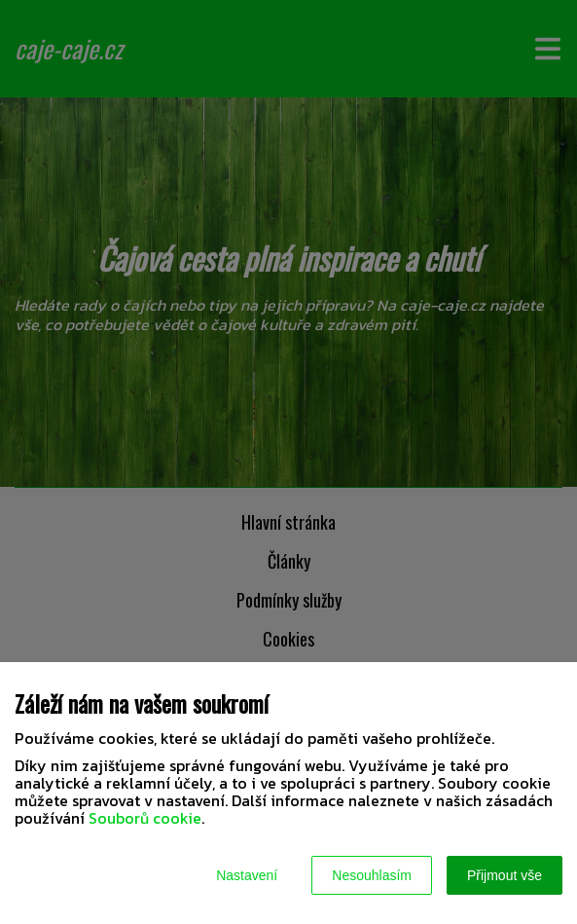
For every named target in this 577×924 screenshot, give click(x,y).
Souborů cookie (145, 818)
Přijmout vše (505, 875)
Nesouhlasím (372, 875)
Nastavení (247, 875)
